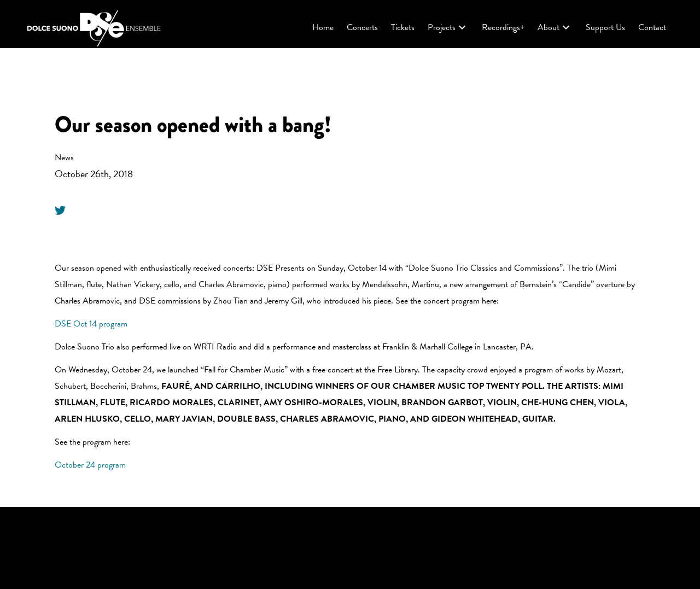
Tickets (403, 27)
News (64, 158)
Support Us (605, 27)
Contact (652, 27)
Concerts (362, 27)
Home (323, 27)
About (555, 27)
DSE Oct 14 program (91, 324)
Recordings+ (503, 27)
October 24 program (90, 465)
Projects (448, 27)
